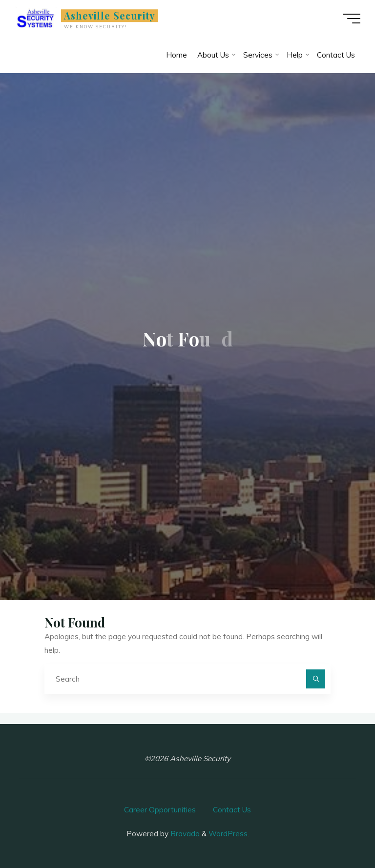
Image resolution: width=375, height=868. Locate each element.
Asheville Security (110, 16)
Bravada (184, 834)
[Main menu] (352, 19)
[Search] (316, 679)
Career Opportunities (160, 810)
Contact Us (232, 810)
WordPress (228, 834)
